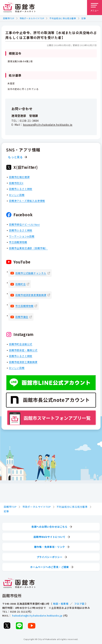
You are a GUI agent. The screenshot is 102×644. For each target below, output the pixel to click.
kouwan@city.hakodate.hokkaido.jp (48, 125)
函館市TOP (9, 18)
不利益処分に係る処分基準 (63, 18)
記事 (84, 18)
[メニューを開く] (95, 8)
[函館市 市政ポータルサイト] (19, 8)
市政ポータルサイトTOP (32, 18)
